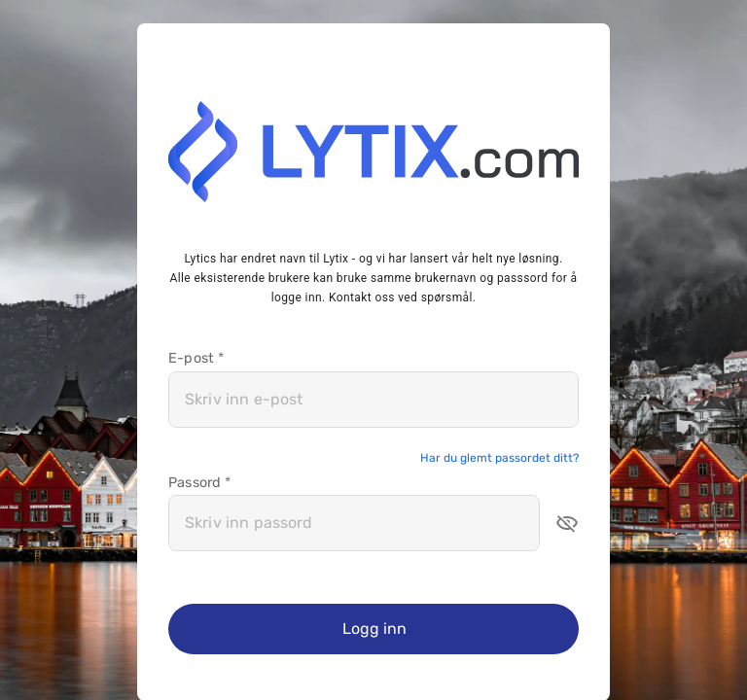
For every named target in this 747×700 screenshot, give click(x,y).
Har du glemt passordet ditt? (499, 458)
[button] (567, 523)
